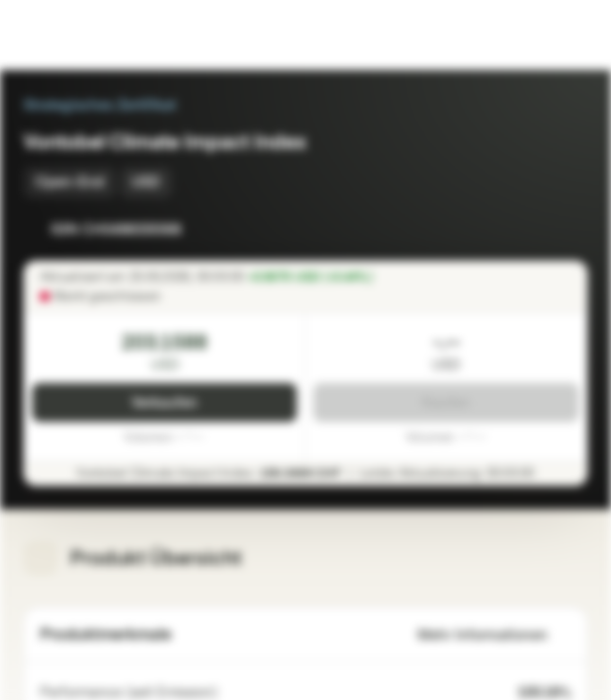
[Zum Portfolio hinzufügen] (568, 229)
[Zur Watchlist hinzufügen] (529, 229)
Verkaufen (164, 403)
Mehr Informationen (494, 635)
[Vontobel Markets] (76, 35)
